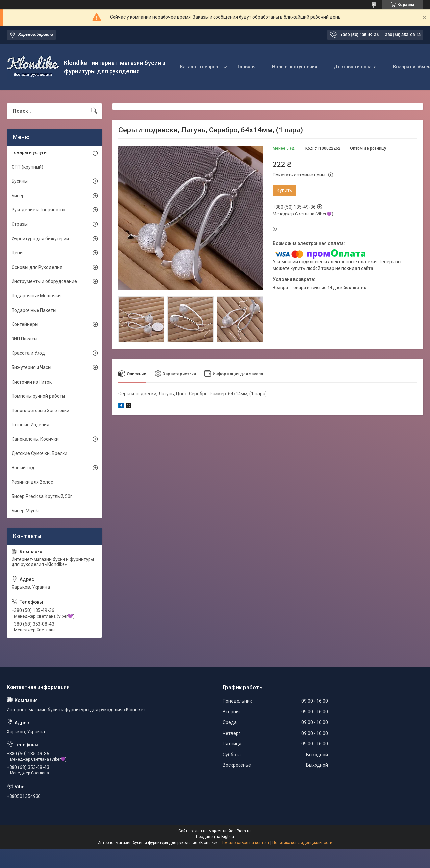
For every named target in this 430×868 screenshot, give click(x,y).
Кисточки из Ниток (32, 382)
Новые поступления (295, 67)
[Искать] (94, 111)
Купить (284, 190)
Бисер (18, 196)
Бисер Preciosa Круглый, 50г (42, 496)
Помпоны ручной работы (38, 396)
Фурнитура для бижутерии (40, 239)
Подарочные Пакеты (34, 310)
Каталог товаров (199, 67)
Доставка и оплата (355, 67)
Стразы (20, 224)
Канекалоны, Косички (35, 439)
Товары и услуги (29, 152)
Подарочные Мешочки (36, 296)
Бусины (20, 181)
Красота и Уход (28, 353)
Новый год (23, 468)
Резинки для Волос (32, 482)
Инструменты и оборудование (44, 281)
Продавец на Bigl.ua (215, 837)
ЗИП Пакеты (24, 339)
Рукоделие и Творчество (38, 210)
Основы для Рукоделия (37, 267)
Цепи (17, 253)
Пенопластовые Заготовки (40, 411)
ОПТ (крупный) (27, 167)
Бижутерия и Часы (31, 367)
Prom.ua (244, 831)
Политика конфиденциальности (302, 843)
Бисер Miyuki (25, 511)
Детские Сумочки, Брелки (39, 453)
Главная (247, 67)
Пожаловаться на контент (245, 843)
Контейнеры (25, 324)
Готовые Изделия (30, 425)
